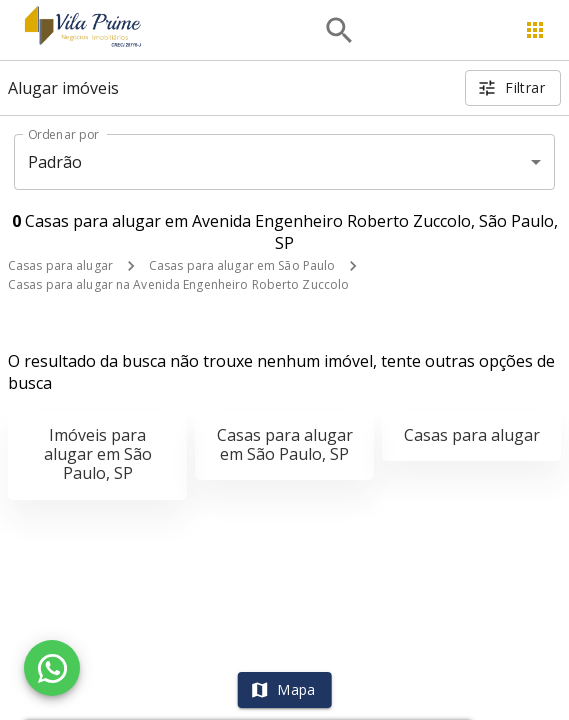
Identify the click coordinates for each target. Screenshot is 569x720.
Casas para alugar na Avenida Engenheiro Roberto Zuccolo (178, 284)
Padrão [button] (55, 162)
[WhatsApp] (52, 668)
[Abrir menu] (535, 30)
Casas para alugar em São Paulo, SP (285, 444)
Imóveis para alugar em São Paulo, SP (98, 454)
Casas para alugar (60, 265)
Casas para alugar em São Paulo (242, 265)
